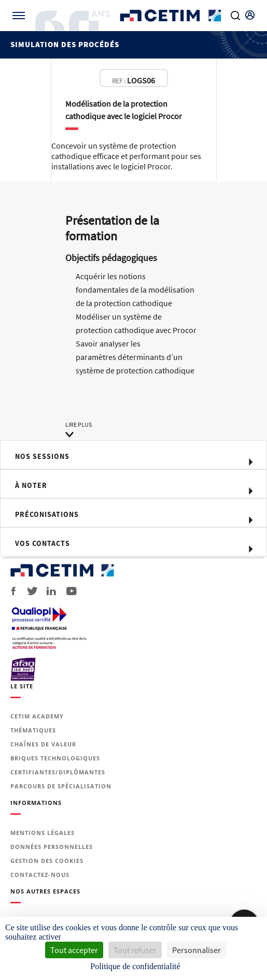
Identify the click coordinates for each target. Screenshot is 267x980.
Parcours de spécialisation (61, 786)
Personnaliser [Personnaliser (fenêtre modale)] (196, 950)
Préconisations (47, 514)
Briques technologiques (55, 758)
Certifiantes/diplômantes (58, 772)
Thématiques (33, 730)
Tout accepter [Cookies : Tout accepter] (74, 950)
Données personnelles (52, 847)
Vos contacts (43, 543)
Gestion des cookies (47, 861)
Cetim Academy (37, 716)
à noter (31, 485)
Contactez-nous (40, 875)
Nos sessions (42, 456)
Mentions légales (43, 833)
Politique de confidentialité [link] (135, 966)
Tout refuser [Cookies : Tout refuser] (135, 950)
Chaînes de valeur (43, 744)
